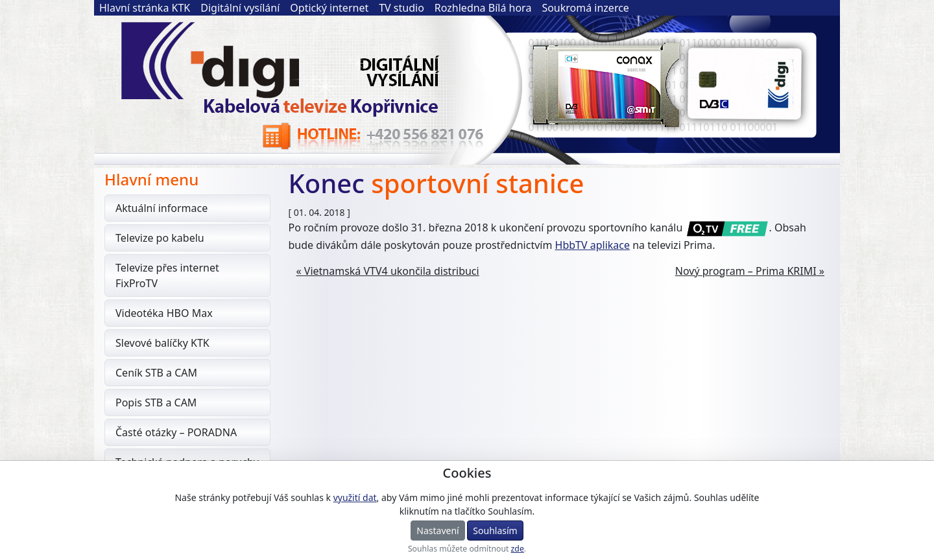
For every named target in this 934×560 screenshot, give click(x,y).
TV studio (401, 8)
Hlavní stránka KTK (145, 8)
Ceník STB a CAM (156, 373)
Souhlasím (495, 531)
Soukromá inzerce (585, 8)
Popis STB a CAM (156, 402)
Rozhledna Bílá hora (483, 8)
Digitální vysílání (240, 8)
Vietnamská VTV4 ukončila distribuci (392, 271)
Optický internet (329, 8)
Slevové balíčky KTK (162, 343)
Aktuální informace (162, 208)
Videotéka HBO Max (164, 313)
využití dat (355, 497)
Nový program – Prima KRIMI (746, 271)
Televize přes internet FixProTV (167, 275)
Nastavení (437, 531)
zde (518, 549)
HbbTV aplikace (593, 245)
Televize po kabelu (160, 238)
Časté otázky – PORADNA (176, 432)
